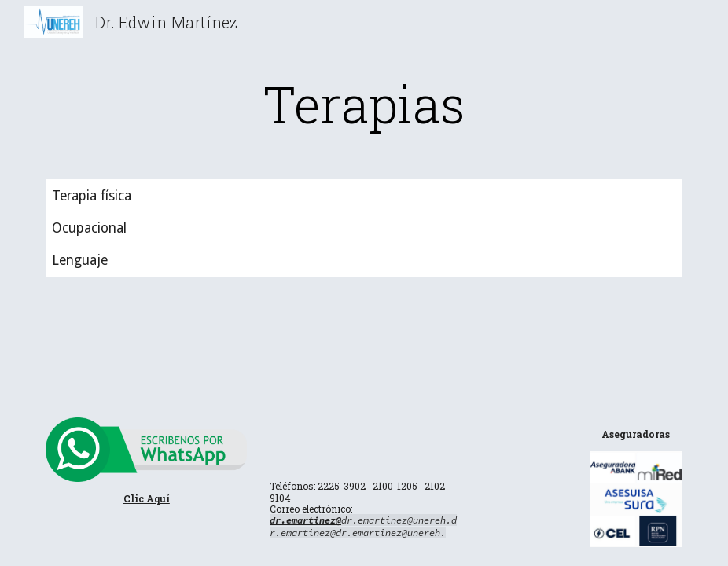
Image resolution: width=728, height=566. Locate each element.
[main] (364, 104)
